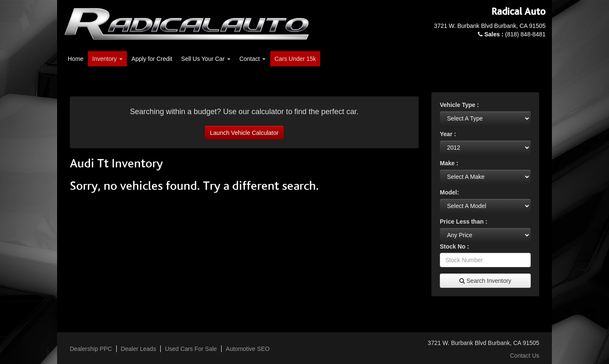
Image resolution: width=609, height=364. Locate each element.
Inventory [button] (107, 59)
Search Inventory (485, 281)
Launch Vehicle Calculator (244, 133)
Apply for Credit (152, 59)
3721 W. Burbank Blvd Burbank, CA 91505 (490, 26)
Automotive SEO (248, 349)
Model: (449, 192)
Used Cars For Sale (191, 349)
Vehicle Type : (459, 105)
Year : (448, 134)
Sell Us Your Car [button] (206, 59)
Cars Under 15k (295, 59)
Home (75, 59)
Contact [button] (252, 59)
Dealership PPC (91, 349)
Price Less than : (464, 222)
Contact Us (525, 356)
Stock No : (454, 246)
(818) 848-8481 (515, 34)
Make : (449, 163)
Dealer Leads (139, 349)
